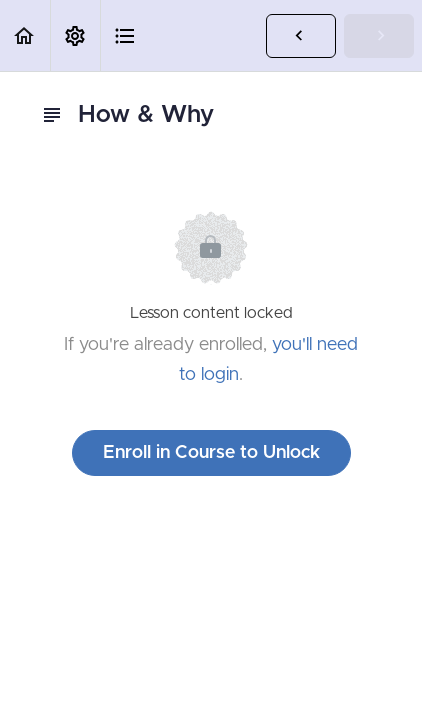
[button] (25, 35)
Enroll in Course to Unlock (211, 453)
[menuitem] (75, 35)
